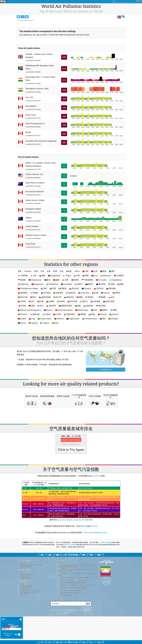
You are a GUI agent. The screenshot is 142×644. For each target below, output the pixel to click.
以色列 (46, 314)
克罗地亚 (96, 301)
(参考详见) (71, 528)
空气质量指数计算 (26, 614)
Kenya (22, 323)
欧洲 (55, 271)
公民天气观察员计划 (67, 607)
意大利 (57, 297)
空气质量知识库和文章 (27, 602)
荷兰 (32, 301)
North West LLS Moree (35, 183)
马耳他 (22, 306)
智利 (44, 288)
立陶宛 (50, 301)
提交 (88, 631)
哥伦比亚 (74, 288)
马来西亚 (119, 275)
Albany (28, 218)
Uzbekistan (52, 284)
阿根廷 (34, 293)
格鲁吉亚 (35, 314)
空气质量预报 (24, 616)
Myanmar (106, 275)
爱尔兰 (84, 301)
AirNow (96, 503)
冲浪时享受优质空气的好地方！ (70, 620)
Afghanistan (73, 319)
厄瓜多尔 (99, 288)
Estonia (105, 293)
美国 (112, 284)
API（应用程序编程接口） (28, 619)
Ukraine (23, 314)
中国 (85, 271)
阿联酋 (82, 314)
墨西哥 (63, 288)
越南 (56, 280)
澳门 (112, 271)
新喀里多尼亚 (65, 306)
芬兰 (40, 306)
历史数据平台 (24, 621)
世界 (20, 271)
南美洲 (69, 271)
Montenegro (82, 310)
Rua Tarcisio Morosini (35, 191)
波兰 (111, 297)
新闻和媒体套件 (25, 594)
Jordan (22, 319)
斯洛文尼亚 (109, 301)
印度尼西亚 (87, 280)
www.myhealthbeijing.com (95, 560)
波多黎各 (58, 293)
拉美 (49, 271)
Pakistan (59, 319)
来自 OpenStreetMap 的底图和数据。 (73, 617)
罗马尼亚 (72, 301)
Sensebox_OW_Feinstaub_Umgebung (41, 141)
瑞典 (78, 306)
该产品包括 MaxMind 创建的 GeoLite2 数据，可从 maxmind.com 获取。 (76, 597)
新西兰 (89, 284)
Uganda (33, 323)
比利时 (22, 301)
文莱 (65, 280)
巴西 (53, 288)
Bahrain (102, 314)
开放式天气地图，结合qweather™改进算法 (74, 605)
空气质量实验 (24, 603)
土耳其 (57, 314)
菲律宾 (75, 280)
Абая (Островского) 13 (35, 123)
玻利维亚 (23, 293)
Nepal (67, 275)
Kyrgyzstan (37, 284)
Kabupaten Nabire (33, 209)
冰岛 (94, 310)
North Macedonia (64, 310)
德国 (32, 306)
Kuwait (114, 314)
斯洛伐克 (69, 297)
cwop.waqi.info (83, 607)
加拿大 (79, 284)
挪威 (80, 297)
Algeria (45, 323)
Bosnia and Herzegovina (30, 310)
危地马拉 (71, 293)
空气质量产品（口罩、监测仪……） (31, 618)
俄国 (42, 275)
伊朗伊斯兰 (70, 314)
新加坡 (22, 280)
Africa (77, 271)
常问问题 (22, 609)
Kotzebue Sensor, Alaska (36, 235)
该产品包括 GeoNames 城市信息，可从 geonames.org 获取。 (77, 601)
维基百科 (83, 554)
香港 (103, 271)
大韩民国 (23, 275)
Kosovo (48, 310)
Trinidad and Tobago (28, 288)
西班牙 (117, 293)
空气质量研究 (25, 598)
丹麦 (40, 301)
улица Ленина (32, 226)
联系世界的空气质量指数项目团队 (31, 592)
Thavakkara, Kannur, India (37, 89)
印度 (77, 275)
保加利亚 (88, 306)
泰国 (86, 275)
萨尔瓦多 (46, 293)
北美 (62, 271)
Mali (55, 323)
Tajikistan (23, 284)
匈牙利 (61, 301)
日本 (33, 275)
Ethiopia (113, 319)
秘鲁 (120, 284)
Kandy (28, 132)
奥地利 (89, 297)
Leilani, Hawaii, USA (34, 174)
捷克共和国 (45, 297)
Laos (95, 275)
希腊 (114, 310)
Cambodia (67, 284)
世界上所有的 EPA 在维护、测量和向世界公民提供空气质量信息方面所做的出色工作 (77, 593)
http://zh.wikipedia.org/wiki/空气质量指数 (75, 547)
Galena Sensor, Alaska (35, 200)
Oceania (28, 271)
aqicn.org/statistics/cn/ (27, 20)
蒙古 (47, 280)
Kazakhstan (116, 280)
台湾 (94, 271)
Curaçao (86, 288)
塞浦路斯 (101, 297)
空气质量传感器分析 (26, 605)
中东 (42, 271)
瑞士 (33, 297)
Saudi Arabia (44, 319)
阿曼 (92, 314)
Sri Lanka (101, 280)
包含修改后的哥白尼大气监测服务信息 (73, 610)
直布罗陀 (51, 306)
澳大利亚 (101, 284)
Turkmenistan (90, 319)
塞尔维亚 (101, 306)
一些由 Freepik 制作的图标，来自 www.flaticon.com (78, 612)
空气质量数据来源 (26, 613)
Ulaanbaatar (35, 280)
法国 (95, 293)
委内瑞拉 (111, 288)
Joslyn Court (31, 115)
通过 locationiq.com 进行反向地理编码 (73, 615)
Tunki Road (30, 244)
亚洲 (36, 271)
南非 (103, 319)
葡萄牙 (104, 310)
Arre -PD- (29, 97)
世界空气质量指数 (106, 570)
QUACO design (65, 622)
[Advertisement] (71, 345)
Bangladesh (54, 275)
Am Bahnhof (31, 106)
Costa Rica (84, 293)
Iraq (32, 319)
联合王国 (23, 297)
